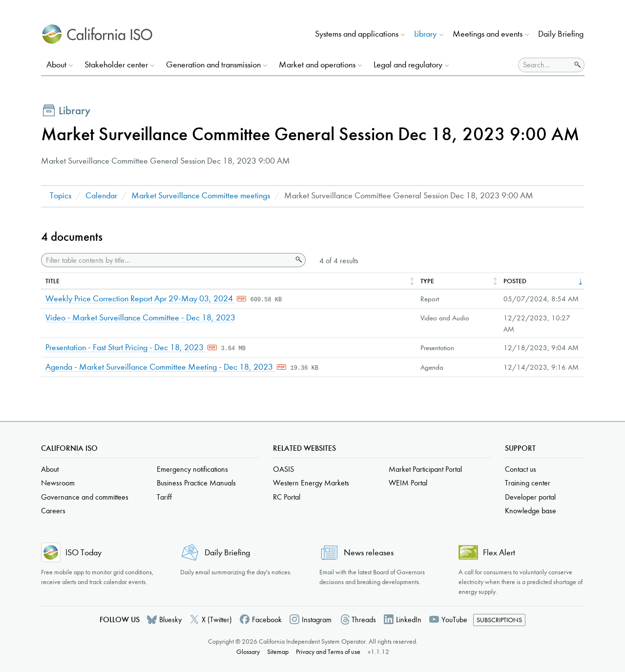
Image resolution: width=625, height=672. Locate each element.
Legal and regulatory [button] (408, 65)
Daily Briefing (561, 34)
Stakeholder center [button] (116, 65)
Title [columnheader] (52, 281)
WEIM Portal (408, 483)
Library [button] (425, 34)
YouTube (454, 619)
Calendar (101, 196)
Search (298, 260)
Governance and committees (85, 497)
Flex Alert (499, 553)
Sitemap (278, 652)
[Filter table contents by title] (167, 260)
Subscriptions (499, 620)
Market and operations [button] (317, 65)
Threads (364, 619)
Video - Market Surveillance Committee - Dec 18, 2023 (140, 318)
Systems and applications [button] (357, 34)
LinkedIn (409, 619)
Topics (61, 196)
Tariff (164, 497)
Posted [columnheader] (515, 281)
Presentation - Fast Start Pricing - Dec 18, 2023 (125, 347)
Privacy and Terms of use (328, 652)
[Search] (545, 65)
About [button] (56, 65)
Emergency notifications (192, 469)
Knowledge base (531, 511)
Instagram (317, 619)
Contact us (521, 469)
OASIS (283, 469)
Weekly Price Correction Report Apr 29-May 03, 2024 (140, 299)
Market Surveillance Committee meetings (201, 196)
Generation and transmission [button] (213, 65)
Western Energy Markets (311, 483)
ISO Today (83, 553)
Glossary (248, 652)
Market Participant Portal (425, 469)
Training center (528, 483)
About (50, 469)
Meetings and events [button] (488, 34)
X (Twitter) (217, 619)
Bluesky (170, 619)
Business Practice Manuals (196, 483)
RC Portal (287, 497)
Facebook (267, 619)
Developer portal (530, 497)
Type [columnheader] (427, 281)
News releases (369, 553)
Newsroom (58, 483)
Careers (53, 511)
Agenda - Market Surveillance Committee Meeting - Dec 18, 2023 (160, 367)
